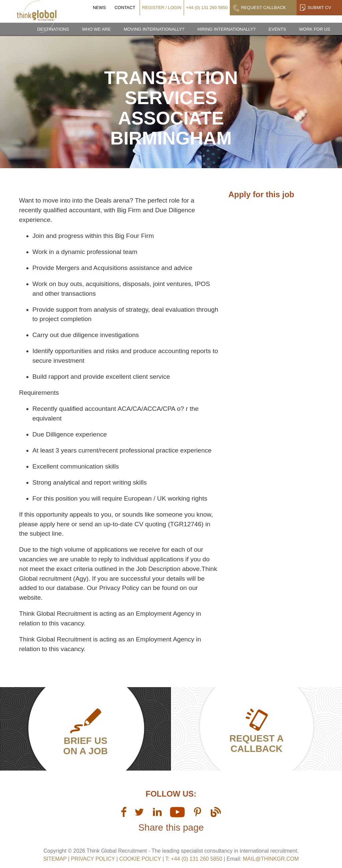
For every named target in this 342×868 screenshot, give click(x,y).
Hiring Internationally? (226, 29)
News (99, 8)
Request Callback (264, 8)
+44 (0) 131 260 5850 (207, 8)
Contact (125, 8)
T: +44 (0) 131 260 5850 (195, 859)
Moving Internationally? (154, 29)
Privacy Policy (93, 859)
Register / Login (162, 8)
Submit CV (319, 8)
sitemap (55, 859)
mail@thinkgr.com (271, 859)
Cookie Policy (140, 859)
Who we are (96, 29)
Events (277, 29)
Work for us (314, 29)
